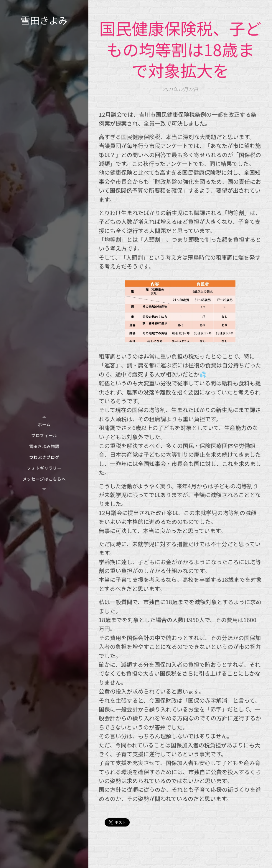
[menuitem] (44, 425)
